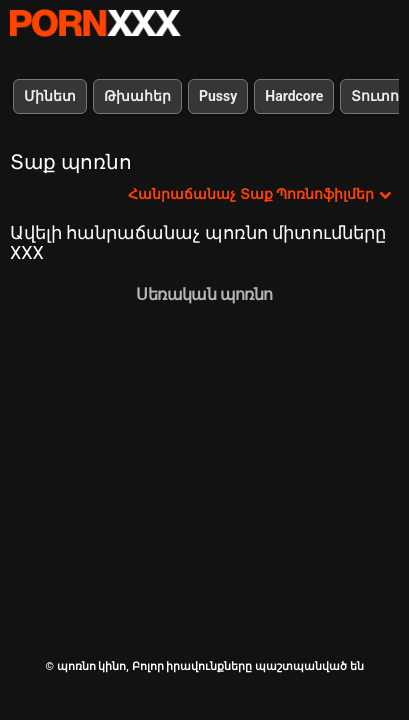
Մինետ (50, 96)
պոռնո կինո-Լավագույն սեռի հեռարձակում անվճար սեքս (95, 23)
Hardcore (294, 96)
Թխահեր (137, 96)
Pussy (218, 96)
